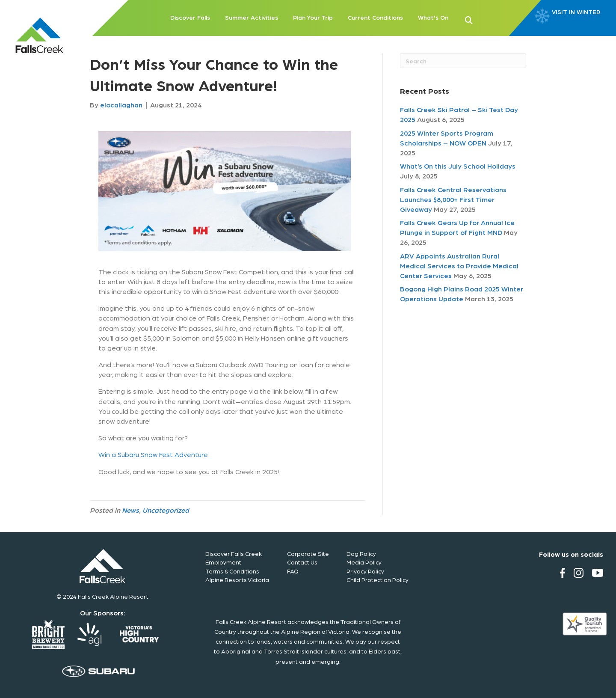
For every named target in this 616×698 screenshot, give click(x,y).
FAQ (293, 571)
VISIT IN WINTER (576, 12)
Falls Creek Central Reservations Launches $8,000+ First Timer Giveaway (453, 199)
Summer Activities (252, 17)
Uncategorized (166, 510)
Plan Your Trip (313, 17)
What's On (433, 17)
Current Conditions (375, 17)
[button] (483, 19)
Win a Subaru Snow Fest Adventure (153, 454)
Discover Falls (190, 17)
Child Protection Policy (378, 579)
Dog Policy (361, 553)
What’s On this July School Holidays (458, 166)
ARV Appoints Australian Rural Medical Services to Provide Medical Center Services (459, 266)
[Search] (463, 61)
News (130, 510)
